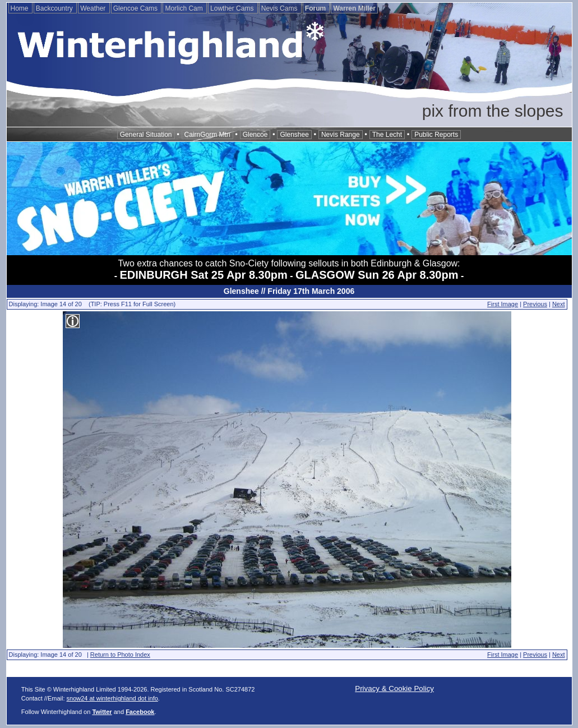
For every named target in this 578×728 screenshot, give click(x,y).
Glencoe (255, 135)
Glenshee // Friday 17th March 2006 (289, 291)
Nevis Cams (280, 8)
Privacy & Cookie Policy (394, 688)
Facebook (140, 712)
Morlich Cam (185, 8)
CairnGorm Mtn (207, 135)
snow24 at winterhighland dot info (112, 698)
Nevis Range (341, 135)
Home (20, 8)
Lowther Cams (233, 8)
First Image (503, 304)
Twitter (102, 712)
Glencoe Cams (137, 8)
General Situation (146, 135)
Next (559, 304)
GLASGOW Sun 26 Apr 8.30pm (377, 275)
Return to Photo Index (120, 655)
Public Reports (436, 135)
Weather (94, 8)
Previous (535, 304)
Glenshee (294, 135)
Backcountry (55, 8)
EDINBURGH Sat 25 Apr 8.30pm (204, 275)
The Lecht (387, 135)
